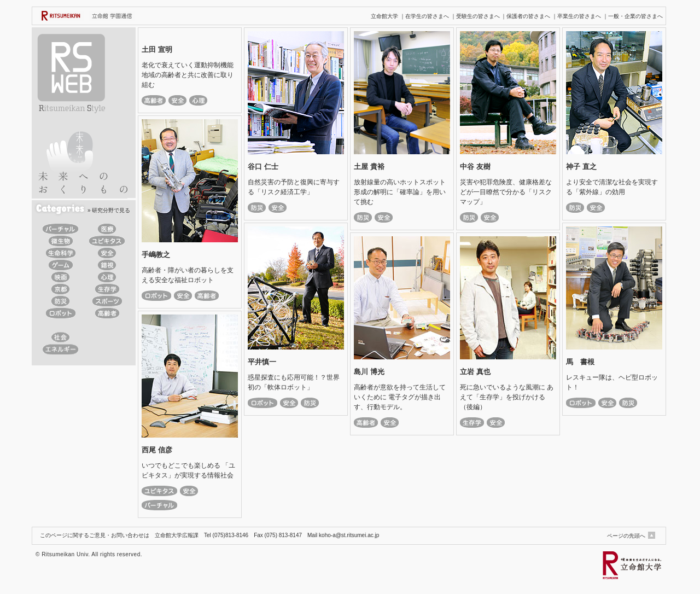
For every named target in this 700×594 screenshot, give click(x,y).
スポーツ (107, 301)
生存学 (107, 289)
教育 (107, 325)
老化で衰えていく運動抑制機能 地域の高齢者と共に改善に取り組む (190, 75)
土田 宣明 (157, 50)
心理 (107, 277)
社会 (60, 337)
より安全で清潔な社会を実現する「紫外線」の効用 (612, 187)
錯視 (107, 265)
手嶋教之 (156, 255)
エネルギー (60, 349)
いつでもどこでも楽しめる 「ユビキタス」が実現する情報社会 (188, 470)
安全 (107, 253)
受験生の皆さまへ (478, 16)
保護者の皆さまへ (528, 16)
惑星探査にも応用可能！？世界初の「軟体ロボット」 (294, 382)
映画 (60, 277)
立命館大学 (384, 16)
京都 (60, 289)
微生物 (60, 241)
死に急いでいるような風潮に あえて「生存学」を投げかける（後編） (507, 397)
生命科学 (60, 253)
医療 (107, 229)
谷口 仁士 (263, 167)
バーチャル (60, 229)
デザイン (107, 337)
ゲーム (60, 265)
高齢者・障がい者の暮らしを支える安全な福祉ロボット (188, 275)
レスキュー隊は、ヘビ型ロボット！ (612, 382)
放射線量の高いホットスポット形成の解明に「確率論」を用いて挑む (400, 192)
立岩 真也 (475, 372)
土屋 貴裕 (369, 167)
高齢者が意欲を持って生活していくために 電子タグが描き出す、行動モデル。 (400, 397)
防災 (60, 301)
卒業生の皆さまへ (579, 16)
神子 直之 (581, 167)
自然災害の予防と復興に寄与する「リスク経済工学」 (294, 187)
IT (60, 325)
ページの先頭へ (626, 536)
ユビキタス (107, 241)
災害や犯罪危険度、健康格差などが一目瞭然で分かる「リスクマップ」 (506, 192)
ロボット (60, 313)
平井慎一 (262, 362)
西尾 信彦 (157, 450)
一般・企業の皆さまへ (635, 16)
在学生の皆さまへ (427, 16)
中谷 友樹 (475, 167)
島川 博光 (369, 372)
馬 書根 (580, 362)
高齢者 (107, 313)
